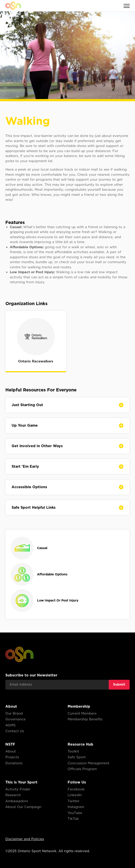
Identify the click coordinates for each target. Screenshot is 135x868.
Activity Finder (18, 789)
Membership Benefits (85, 719)
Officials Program (82, 769)
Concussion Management (88, 763)
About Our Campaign (23, 807)
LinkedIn (75, 795)
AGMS (10, 725)
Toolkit (73, 751)
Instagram (76, 807)
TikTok (73, 819)
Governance (16, 719)
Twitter (74, 801)
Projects (12, 757)
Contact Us (15, 731)
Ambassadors (17, 801)
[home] (13, 6)
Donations (14, 763)
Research (13, 795)
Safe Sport (77, 757)
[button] (124, 6)
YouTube (75, 813)
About (11, 751)
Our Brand (14, 713)
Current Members (82, 713)
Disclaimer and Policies (25, 839)
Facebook (76, 789)
